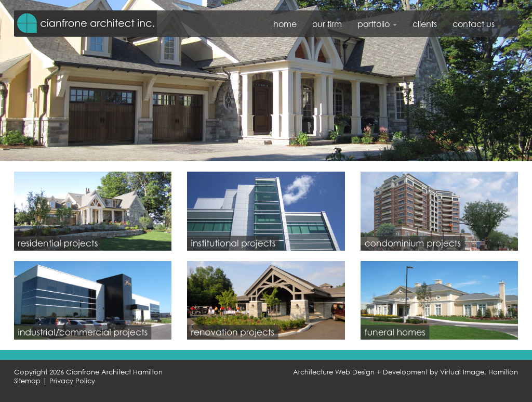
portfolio (377, 24)
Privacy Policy (72, 381)
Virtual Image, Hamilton (479, 372)
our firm (327, 24)
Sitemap (27, 381)
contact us (474, 24)
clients (425, 24)
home (285, 24)
